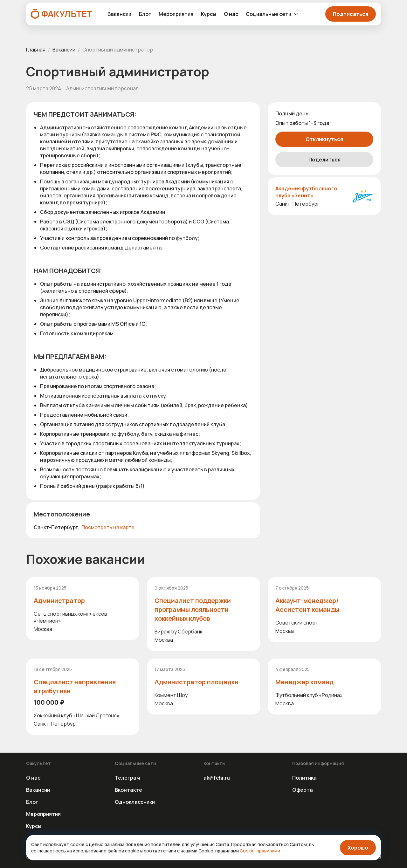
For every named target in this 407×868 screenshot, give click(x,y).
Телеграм (127, 778)
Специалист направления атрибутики (75, 686)
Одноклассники (135, 802)
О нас (231, 14)
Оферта (303, 790)
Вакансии (119, 14)
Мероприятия (176, 14)
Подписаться (351, 14)
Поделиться (324, 160)
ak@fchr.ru (217, 778)
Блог (145, 14)
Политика (304, 778)
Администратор (59, 601)
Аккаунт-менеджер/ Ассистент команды (307, 605)
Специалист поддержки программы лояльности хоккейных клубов (193, 609)
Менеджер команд (304, 682)
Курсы (209, 14)
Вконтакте (128, 790)
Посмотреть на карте (108, 527)
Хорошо (358, 848)
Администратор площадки (197, 682)
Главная (36, 50)
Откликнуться (324, 139)
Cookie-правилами (260, 851)
